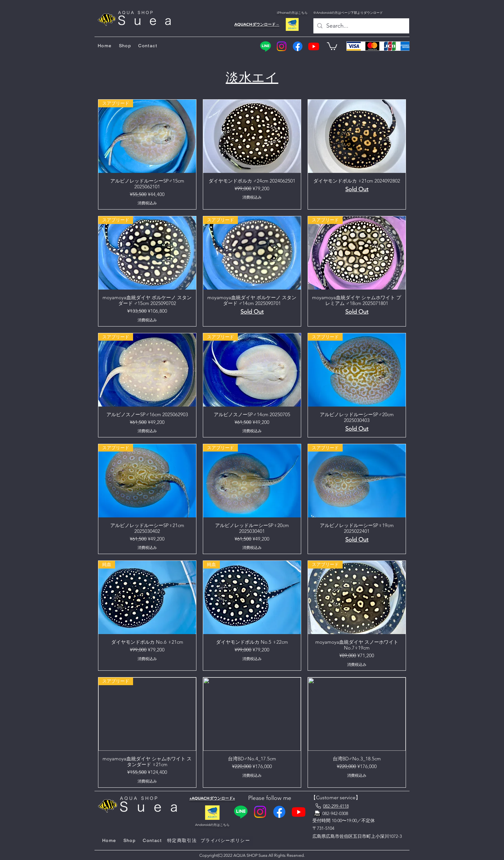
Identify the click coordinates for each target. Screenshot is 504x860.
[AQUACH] (292, 24)
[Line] (265, 46)
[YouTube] (314, 46)
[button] (332, 46)
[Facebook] (298, 46)
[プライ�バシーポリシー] (226, 841)
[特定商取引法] (183, 841)
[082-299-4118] (332, 806)
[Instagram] (282, 46)
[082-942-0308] (338, 813)
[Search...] (361, 26)
